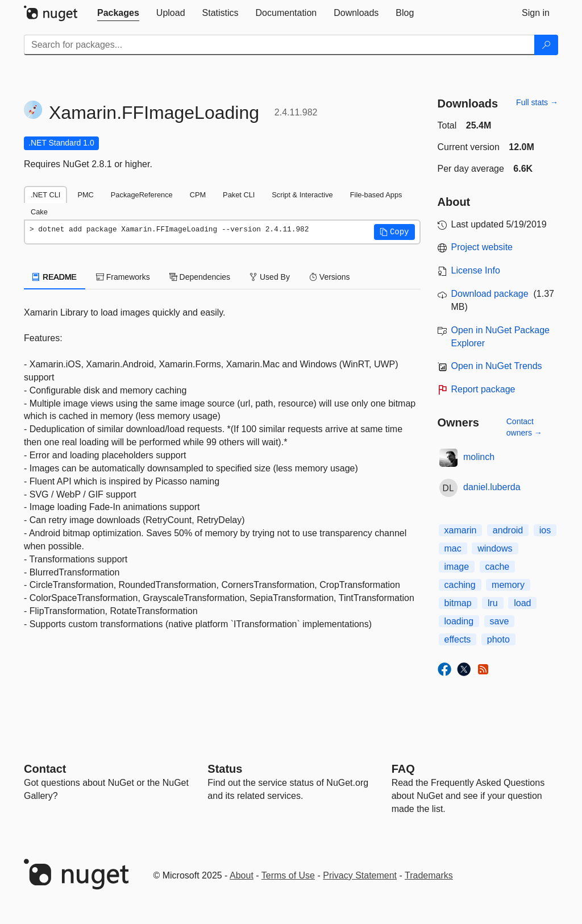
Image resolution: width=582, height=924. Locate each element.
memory (508, 585)
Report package (483, 389)
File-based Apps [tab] (376, 195)
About (242, 875)
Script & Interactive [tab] (302, 195)
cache (498, 567)
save (500, 621)
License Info (476, 270)
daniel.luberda (492, 487)
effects (458, 639)
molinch (479, 457)
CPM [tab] (198, 195)
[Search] (546, 45)
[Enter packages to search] (279, 45)
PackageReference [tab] (142, 195)
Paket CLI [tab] (239, 195)
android (508, 530)
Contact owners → (524, 427)
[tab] (118, 13)
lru (493, 603)
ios (545, 530)
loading (459, 621)
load (522, 603)
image (457, 567)
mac (453, 548)
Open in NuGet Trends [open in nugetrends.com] (497, 366)
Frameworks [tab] (123, 277)
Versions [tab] (330, 277)
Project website (482, 247)
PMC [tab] (85, 195)
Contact (45, 769)
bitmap (458, 603)
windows (495, 548)
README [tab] (55, 277)
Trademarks (429, 875)
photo (498, 639)
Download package (490, 294)
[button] (394, 232)
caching (460, 585)
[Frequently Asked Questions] (403, 769)
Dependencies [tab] (200, 277)
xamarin (461, 530)
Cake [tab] (39, 212)
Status (225, 769)
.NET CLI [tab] (45, 195)
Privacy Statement (360, 875)
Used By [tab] (270, 277)
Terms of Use (288, 875)
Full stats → (537, 102)
